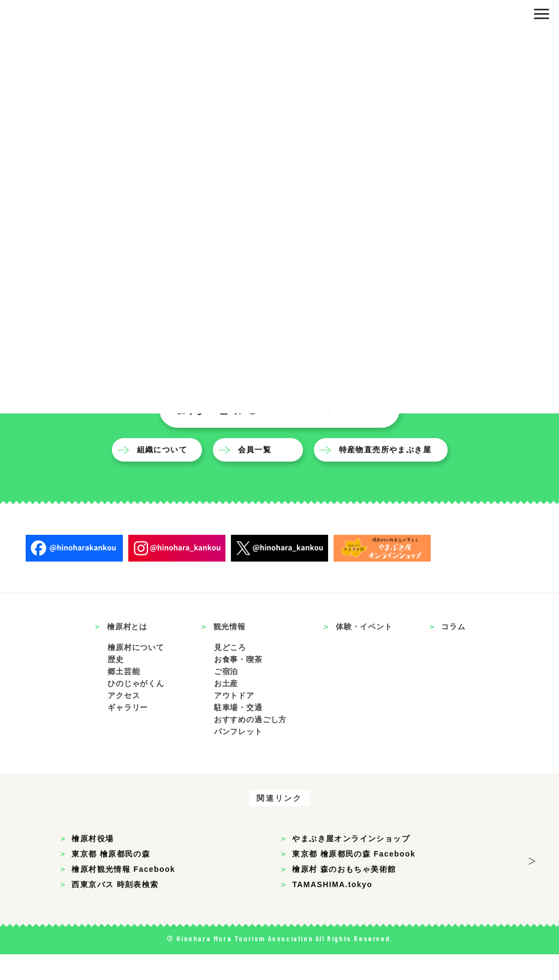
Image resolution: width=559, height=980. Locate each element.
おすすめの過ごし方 (251, 745)
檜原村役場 (93, 864)
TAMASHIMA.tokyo (332, 910)
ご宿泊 (226, 698)
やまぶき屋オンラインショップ (351, 864)
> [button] (533, 887)
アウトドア (234, 722)
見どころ (230, 674)
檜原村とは (127, 653)
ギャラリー (128, 733)
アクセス (124, 722)
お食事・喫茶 (238, 686)
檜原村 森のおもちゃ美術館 (344, 895)
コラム (453, 653)
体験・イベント (364, 653)
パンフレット (238, 757)
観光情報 (230, 653)
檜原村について (136, 674)
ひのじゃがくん (136, 710)
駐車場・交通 (238, 733)
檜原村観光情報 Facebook (123, 895)
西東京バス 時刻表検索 (115, 910)
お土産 (226, 710)
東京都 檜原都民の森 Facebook (354, 879)
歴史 (116, 686)
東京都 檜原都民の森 (111, 879)
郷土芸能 (124, 698)
